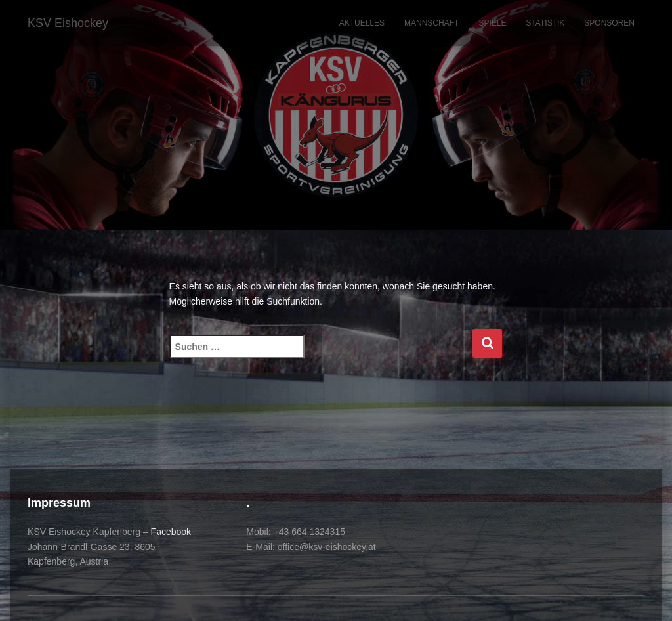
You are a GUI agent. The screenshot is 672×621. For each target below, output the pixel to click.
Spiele (492, 23)
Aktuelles (362, 23)
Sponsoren (609, 23)
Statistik (545, 23)
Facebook (171, 532)
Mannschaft (431, 23)
